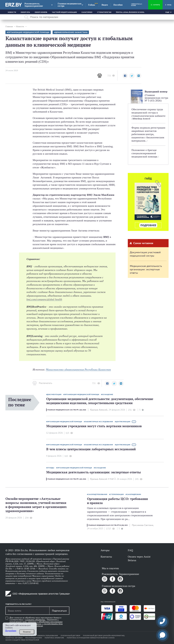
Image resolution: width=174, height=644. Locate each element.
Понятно (27, 632)
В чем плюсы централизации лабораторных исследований (91, 449)
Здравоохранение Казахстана (71, 32)
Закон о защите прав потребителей (22, 640)
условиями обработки (35, 620)
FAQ (130, 550)
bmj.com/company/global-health (44, 299)
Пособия (118, 5)
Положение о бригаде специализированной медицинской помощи (145, 153)
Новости (12, 12)
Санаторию (87, 12)
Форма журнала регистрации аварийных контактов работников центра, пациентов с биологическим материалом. (148, 134)
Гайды (92, 5)
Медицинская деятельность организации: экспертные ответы (146, 269)
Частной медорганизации (64, 12)
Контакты (106, 557)
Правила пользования (48, 636)
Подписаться (59, 611)
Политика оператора (54, 638)
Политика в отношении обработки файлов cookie (91, 638)
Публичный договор (70, 636)
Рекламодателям (34, 638)
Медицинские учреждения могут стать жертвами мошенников (94, 426)
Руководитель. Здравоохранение (34, 5)
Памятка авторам (14, 638)
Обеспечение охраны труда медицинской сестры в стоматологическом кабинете (148, 113)
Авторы (105, 550)
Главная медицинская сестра (69, 5)
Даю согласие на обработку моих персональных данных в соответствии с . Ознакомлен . (36, 622)
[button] (125, 76)
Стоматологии (104, 12)
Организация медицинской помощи (29, 32)
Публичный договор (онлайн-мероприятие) (104, 636)
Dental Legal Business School (130, 12)
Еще (167, 12)
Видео (105, 5)
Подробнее (11, 631)
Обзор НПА (25, 12)
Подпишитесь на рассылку (18, 604)
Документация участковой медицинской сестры (145, 254)
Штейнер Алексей (141, 119)
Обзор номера (41, 12)
